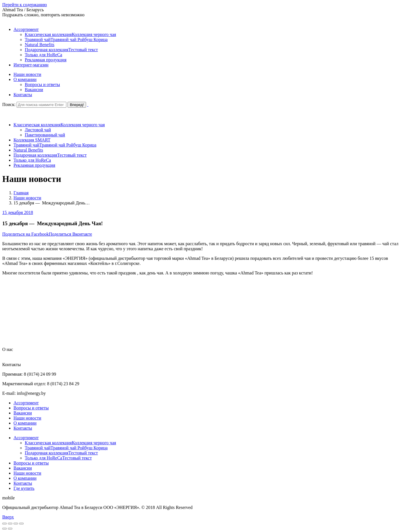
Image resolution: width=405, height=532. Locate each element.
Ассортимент (26, 403)
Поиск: (9, 104)
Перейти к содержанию (25, 5)
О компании (25, 423)
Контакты (23, 428)
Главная (21, 193)
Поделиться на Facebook (26, 234)
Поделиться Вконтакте (71, 234)
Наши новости (27, 198)
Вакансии (23, 413)
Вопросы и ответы (31, 408)
